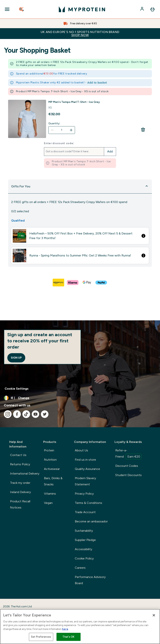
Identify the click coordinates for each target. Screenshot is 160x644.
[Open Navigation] (7, 9)
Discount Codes (127, 466)
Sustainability (84, 531)
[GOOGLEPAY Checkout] (87, 283)
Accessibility (83, 549)
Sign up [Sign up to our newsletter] (16, 358)
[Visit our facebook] (17, 414)
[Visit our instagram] (8, 414)
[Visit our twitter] (45, 414)
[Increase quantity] (71, 130)
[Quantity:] (62, 130)
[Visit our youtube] (35, 414)
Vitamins (50, 494)
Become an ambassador (91, 521)
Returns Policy (20, 464)
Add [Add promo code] (110, 151)
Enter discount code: (59, 143)
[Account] (142, 9)
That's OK (68, 637)
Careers (80, 568)
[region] (80, 627)
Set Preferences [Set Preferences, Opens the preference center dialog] (41, 637)
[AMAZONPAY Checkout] (59, 283)
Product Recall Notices (20, 504)
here (65, 629)
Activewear (52, 469)
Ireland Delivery (20, 492)
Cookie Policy (84, 558)
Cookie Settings (17, 389)
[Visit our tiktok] (26, 414)
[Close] (154, 615)
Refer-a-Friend (128, 454)
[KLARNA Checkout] (73, 283)
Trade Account (85, 512)
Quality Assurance (87, 469)
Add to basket (97, 83)
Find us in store (85, 460)
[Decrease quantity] (52, 130)
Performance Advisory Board (90, 580)
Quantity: (54, 123)
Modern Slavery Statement (85, 481)
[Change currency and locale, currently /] (80, 398)
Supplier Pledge (85, 540)
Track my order (20, 483)
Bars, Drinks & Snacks (53, 481)
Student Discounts (128, 475)
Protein (49, 450)
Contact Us (18, 455)
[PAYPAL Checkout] (101, 283)
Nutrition (50, 460)
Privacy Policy (84, 494)
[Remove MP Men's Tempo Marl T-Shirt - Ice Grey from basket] (143, 130)
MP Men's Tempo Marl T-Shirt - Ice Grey (74, 102)
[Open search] (22, 9)
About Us (81, 450)
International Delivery (25, 473)
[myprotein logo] (82, 9)
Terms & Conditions (88, 503)
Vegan (48, 503)
